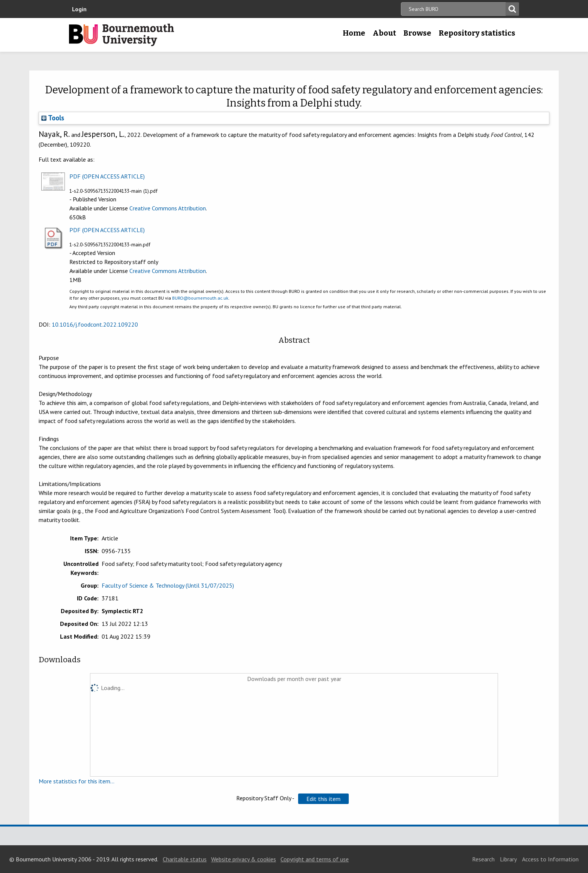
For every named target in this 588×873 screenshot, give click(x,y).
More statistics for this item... (76, 781)
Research (483, 859)
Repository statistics (477, 33)
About (384, 33)
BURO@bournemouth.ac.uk (200, 298)
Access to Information (550, 859)
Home (354, 33)
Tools (53, 118)
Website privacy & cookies (244, 859)
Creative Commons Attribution (168, 208)
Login (79, 9)
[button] (323, 799)
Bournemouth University (121, 35)
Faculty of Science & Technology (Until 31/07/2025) (168, 585)
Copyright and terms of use (315, 859)
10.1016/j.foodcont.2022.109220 (95, 324)
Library (508, 859)
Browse (417, 33)
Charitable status (185, 859)
